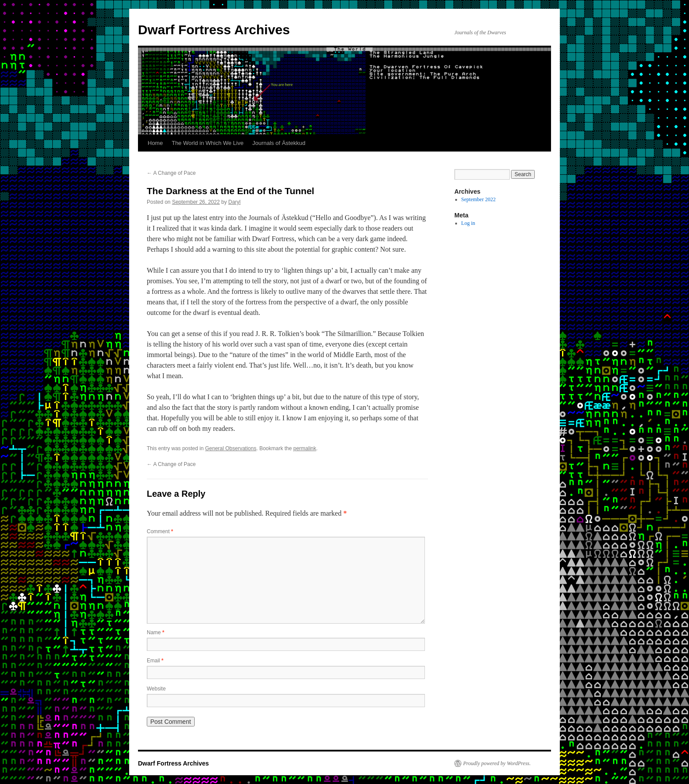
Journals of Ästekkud (279, 143)
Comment (160, 531)
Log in (468, 223)
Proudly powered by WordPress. (497, 763)
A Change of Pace (171, 173)
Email (155, 661)
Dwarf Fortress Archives (214, 30)
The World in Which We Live (208, 143)
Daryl (235, 202)
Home (155, 143)
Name (156, 632)
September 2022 (479, 199)
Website (156, 689)
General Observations (231, 448)
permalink (305, 448)
